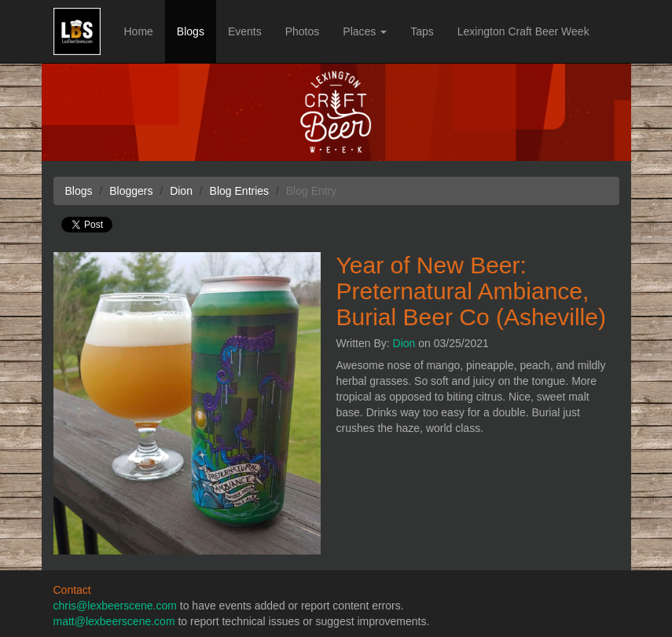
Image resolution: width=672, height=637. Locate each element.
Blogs (191, 31)
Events (245, 31)
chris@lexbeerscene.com (115, 606)
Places (365, 31)
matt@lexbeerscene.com (114, 621)
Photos (303, 31)
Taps (422, 31)
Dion (404, 343)
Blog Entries (239, 191)
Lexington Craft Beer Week (523, 31)
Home (139, 31)
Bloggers (131, 191)
